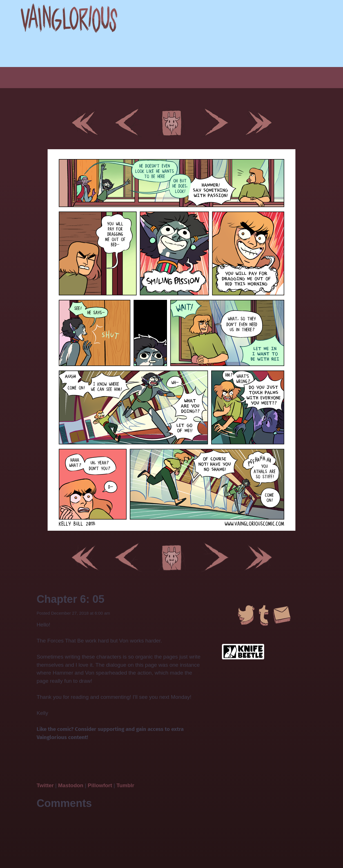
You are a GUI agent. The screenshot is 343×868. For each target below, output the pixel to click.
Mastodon (71, 785)
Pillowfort (100, 785)
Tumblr (125, 785)
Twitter (46, 785)
